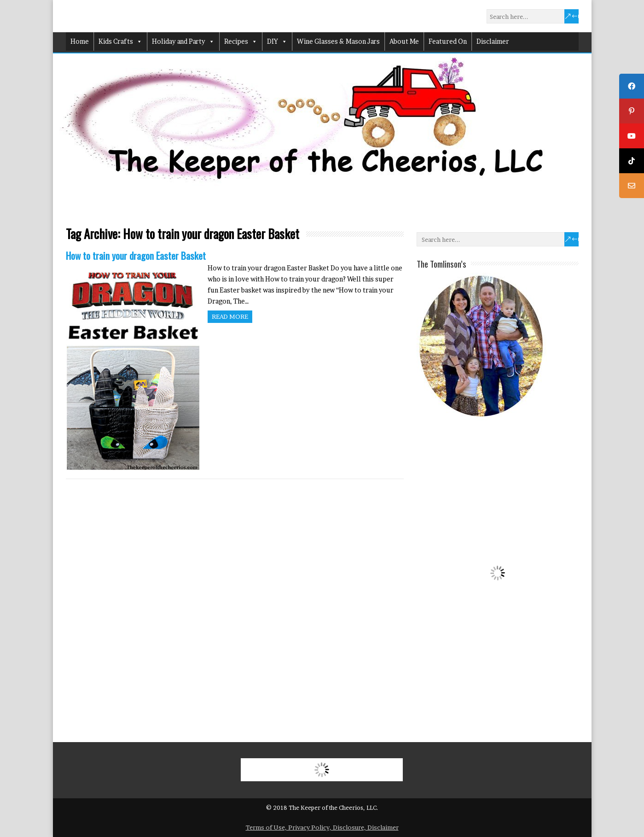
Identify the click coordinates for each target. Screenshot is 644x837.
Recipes (241, 41)
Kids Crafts (120, 41)
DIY (277, 41)
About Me (404, 41)
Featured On (448, 41)
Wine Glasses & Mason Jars (338, 41)
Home (80, 41)
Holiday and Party (183, 41)
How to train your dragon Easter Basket (136, 255)
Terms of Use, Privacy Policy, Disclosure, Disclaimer (322, 827)
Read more (230, 316)
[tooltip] (632, 86)
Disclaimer (493, 41)
